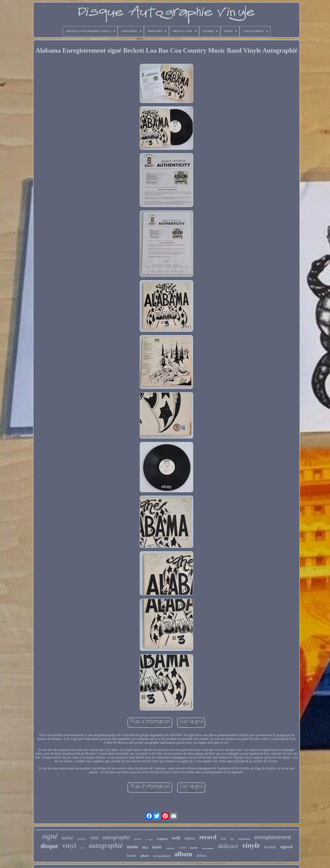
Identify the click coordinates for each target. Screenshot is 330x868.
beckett (270, 847)
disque (49, 846)
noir (223, 838)
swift (176, 838)
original (162, 839)
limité (157, 847)
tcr (232, 839)
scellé (182, 848)
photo (145, 856)
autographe (116, 837)
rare (94, 838)
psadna (194, 848)
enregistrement (273, 837)
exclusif (149, 839)
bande (131, 855)
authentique (208, 848)
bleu (145, 847)
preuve (82, 839)
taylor (68, 838)
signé (50, 836)
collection (170, 848)
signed (286, 847)
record (208, 837)
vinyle (251, 845)
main (132, 847)
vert (82, 848)
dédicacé (228, 846)
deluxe (202, 856)
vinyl (69, 845)
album (183, 854)
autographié (106, 845)
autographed (162, 856)
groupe (138, 839)
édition (190, 838)
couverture (244, 839)
